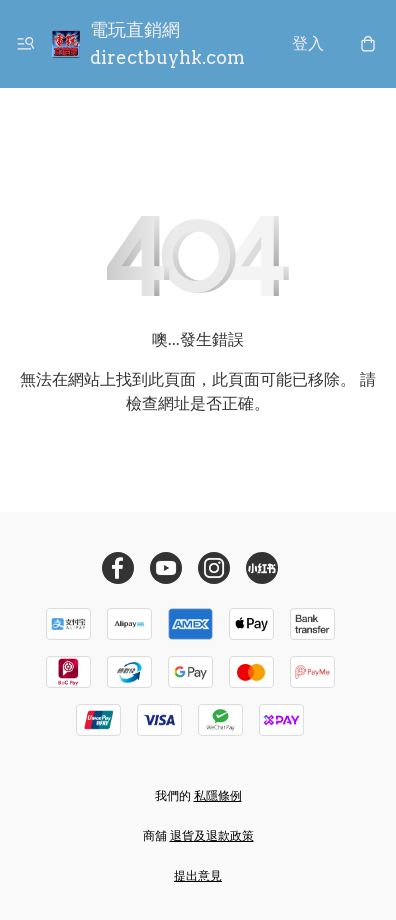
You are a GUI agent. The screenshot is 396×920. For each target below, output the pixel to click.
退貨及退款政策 (212, 835)
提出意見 (198, 875)
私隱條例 (218, 795)
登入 (308, 43)
